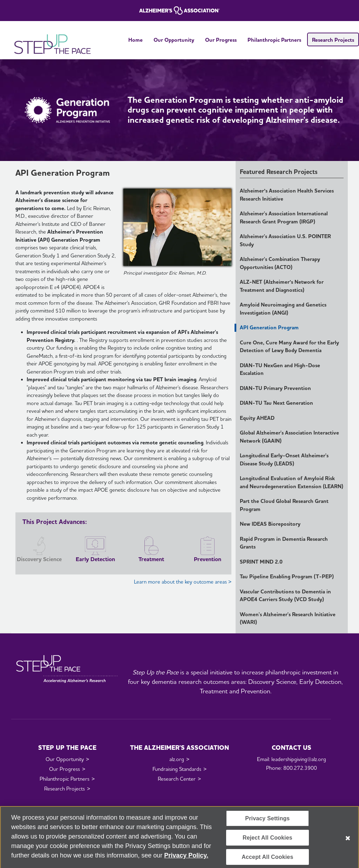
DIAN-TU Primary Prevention (275, 388)
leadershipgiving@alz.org (299, 759)
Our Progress (221, 40)
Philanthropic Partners (274, 40)
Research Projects (333, 40)
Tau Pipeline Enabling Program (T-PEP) (287, 577)
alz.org (177, 759)
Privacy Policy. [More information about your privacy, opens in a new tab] (186, 859)
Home (136, 40)
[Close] (348, 842)
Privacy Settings (267, 822)
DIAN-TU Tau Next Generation (276, 403)
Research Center (177, 779)
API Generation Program (269, 328)
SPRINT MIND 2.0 (261, 562)
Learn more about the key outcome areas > (183, 582)
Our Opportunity (174, 40)
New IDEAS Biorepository (270, 524)
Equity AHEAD (257, 418)
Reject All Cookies (267, 842)
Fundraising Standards (177, 769)
